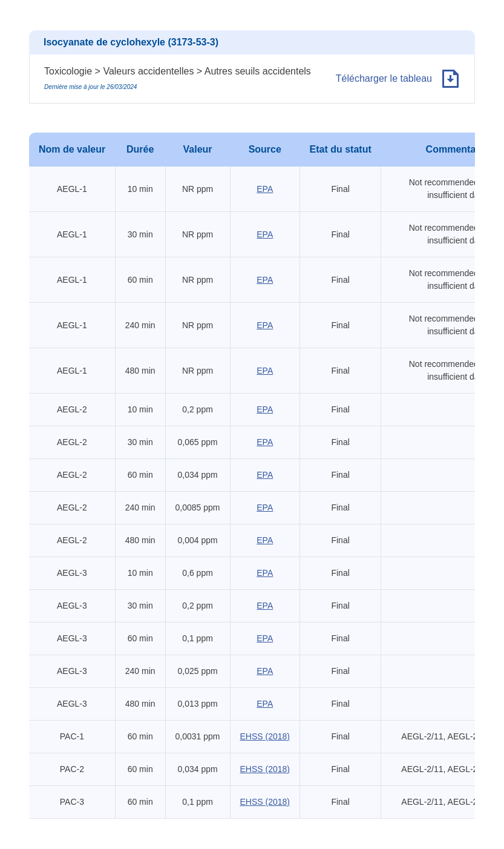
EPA (265, 189)
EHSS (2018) (265, 736)
